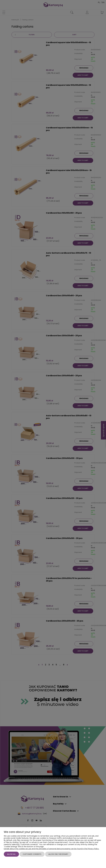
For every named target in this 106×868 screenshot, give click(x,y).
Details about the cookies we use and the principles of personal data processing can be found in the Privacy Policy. (51, 849)
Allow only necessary (58, 854)
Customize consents (32, 854)
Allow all (11, 854)
